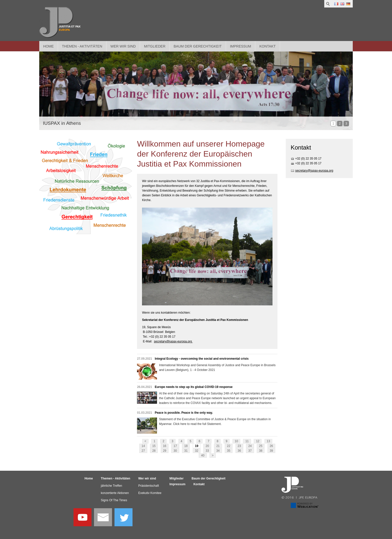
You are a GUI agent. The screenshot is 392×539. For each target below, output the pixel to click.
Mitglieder (155, 46)
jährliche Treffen (111, 486)
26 (271, 446)
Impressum (241, 46)
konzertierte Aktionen (115, 493)
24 (250, 446)
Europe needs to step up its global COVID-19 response (194, 387)
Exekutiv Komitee (150, 493)
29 (165, 451)
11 (247, 441)
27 (143, 451)
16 (165, 446)
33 (207, 451)
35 (229, 451)
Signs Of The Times (114, 500)
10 (236, 441)
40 (203, 455)
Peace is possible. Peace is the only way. (184, 413)
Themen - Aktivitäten (82, 46)
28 (154, 451)
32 (197, 451)
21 (218, 446)
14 (143, 446)
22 (229, 446)
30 (175, 451)
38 (261, 451)
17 (175, 446)
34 (218, 451)
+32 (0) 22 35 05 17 (308, 159)
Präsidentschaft (149, 486)
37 (250, 451)
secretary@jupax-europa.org (173, 341)
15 (154, 446)
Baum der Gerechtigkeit (198, 46)
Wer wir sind (123, 46)
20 (207, 446)
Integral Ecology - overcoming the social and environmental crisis (202, 359)
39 (271, 451)
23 (239, 446)
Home (48, 46)
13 (268, 441)
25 (261, 446)
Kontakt (267, 46)
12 (258, 441)
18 (186, 446)
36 (239, 451)
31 (186, 451)
